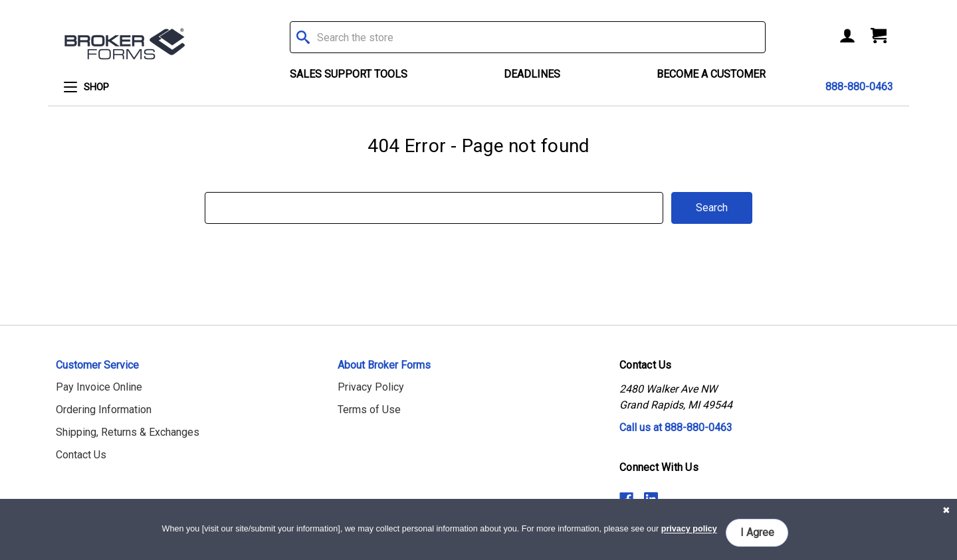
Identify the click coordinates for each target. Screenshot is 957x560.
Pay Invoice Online (99, 387)
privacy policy (689, 529)
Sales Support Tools (349, 74)
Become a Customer (711, 74)
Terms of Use (369, 410)
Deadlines (532, 74)
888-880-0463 (859, 87)
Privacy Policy (371, 387)
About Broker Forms (384, 365)
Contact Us (81, 455)
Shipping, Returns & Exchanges (128, 432)
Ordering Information (104, 410)
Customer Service (97, 365)
